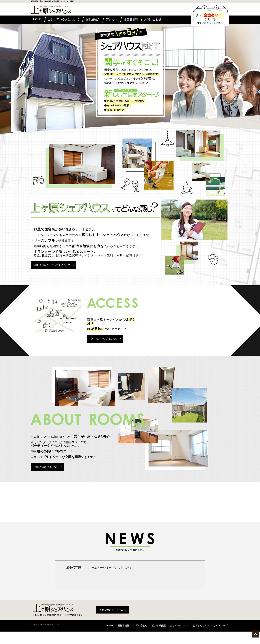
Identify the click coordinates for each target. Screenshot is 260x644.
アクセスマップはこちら (110, 349)
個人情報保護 (159, 639)
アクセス (123, 20)
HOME (40, 20)
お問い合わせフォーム (112, 624)
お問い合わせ (170, 20)
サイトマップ (220, 639)
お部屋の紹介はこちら (52, 481)
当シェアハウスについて (68, 20)
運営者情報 (145, 20)
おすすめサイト (201, 639)
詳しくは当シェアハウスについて (59, 270)
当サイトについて (179, 639)
